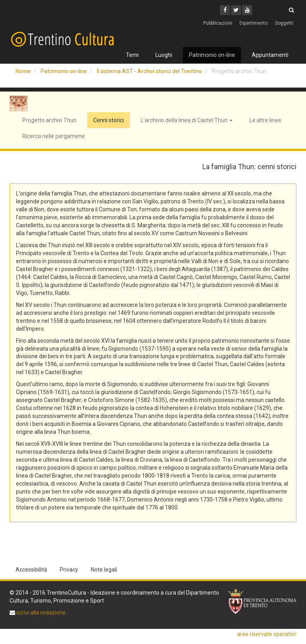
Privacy (69, 570)
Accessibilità (31, 570)
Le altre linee (265, 120)
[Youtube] (247, 10)
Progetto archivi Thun (49, 120)
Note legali (104, 570)
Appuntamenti (270, 55)
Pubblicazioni (218, 23)
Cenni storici (109, 120)
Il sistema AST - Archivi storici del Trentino (149, 71)
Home (23, 71)
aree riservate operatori (267, 634)
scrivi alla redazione (40, 613)
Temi (132, 55)
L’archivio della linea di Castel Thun (187, 120)
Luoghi (164, 55)
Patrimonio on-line (212, 55)
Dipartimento (254, 23)
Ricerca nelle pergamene (54, 136)
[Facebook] (225, 10)
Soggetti (284, 23)
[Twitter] (236, 10)
